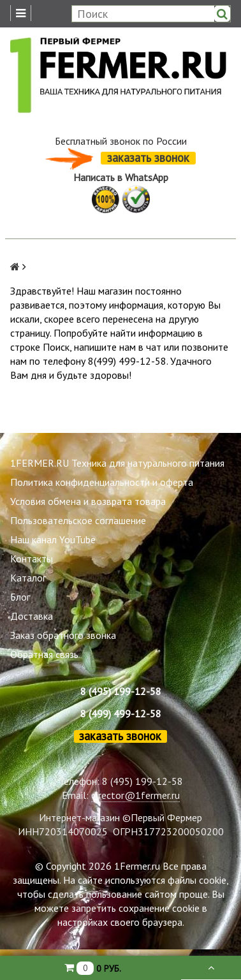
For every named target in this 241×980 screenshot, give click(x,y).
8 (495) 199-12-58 (121, 691)
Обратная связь (44, 654)
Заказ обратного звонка (63, 635)
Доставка (32, 616)
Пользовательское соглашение (78, 520)
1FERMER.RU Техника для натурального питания (117, 463)
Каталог (28, 578)
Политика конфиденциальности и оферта (102, 482)
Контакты (32, 559)
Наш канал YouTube (53, 539)
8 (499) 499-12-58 (121, 713)
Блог (20, 597)
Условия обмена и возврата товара (88, 501)
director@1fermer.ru (135, 795)
